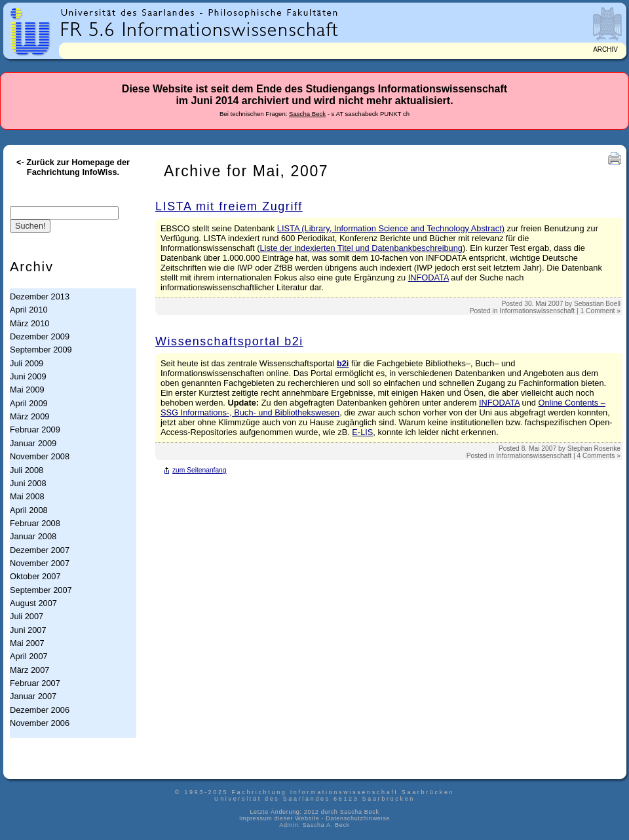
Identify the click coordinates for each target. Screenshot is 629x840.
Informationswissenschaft (537, 311)
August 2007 (33, 603)
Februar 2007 (35, 683)
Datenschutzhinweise (358, 818)
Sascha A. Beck (326, 825)
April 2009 (29, 403)
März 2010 (29, 323)
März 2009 (29, 416)
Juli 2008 (27, 470)
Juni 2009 (28, 376)
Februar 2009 (35, 430)
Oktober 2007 (35, 576)
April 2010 (29, 310)
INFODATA (429, 277)
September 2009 (41, 350)
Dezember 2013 (40, 296)
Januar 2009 (33, 443)
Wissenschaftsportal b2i (229, 341)
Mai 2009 (27, 390)
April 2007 (29, 656)
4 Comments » (599, 456)
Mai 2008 (27, 496)
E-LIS (362, 432)
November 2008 (40, 456)
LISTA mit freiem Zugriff (229, 206)
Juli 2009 (27, 363)
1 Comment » (600, 311)
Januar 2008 (33, 536)
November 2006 (40, 723)
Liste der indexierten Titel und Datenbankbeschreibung (361, 248)
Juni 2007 (28, 630)
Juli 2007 (27, 616)
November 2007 (40, 563)
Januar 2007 (33, 696)
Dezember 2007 (40, 550)
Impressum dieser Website (279, 818)
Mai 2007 (27, 643)
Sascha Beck (307, 114)
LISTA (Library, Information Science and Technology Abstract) (391, 228)
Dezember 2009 (40, 336)
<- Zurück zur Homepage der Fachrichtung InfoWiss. (73, 167)
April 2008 (29, 510)
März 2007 (29, 670)
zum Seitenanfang (200, 470)
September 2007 (41, 590)
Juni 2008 (28, 483)
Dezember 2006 (40, 710)
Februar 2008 (35, 523)
